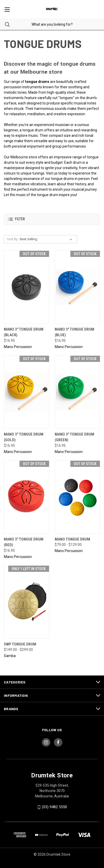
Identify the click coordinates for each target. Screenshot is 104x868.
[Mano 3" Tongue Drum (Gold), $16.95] (27, 392)
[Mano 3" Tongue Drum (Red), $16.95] (27, 497)
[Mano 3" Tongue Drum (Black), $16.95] (27, 287)
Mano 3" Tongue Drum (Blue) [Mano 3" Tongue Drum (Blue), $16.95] (74, 332)
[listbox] (47, 239)
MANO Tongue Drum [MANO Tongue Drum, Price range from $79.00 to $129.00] (72, 539)
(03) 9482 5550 (54, 807)
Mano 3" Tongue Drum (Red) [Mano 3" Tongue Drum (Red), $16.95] (24, 542)
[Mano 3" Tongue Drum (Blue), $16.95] (77, 287)
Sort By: (13, 239)
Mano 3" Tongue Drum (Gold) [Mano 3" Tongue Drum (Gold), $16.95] (24, 437)
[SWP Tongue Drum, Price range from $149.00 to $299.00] (27, 602)
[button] (52, 219)
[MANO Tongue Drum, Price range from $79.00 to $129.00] (77, 497)
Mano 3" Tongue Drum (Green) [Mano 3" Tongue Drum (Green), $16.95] (74, 437)
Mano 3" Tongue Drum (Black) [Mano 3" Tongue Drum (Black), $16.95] (24, 332)
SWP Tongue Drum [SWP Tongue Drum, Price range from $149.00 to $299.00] (20, 644)
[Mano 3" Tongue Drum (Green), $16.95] (77, 392)
